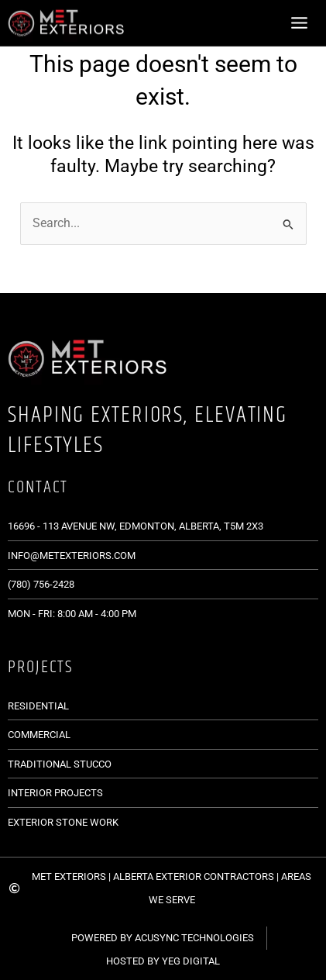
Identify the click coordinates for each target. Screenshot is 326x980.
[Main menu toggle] (300, 22)
